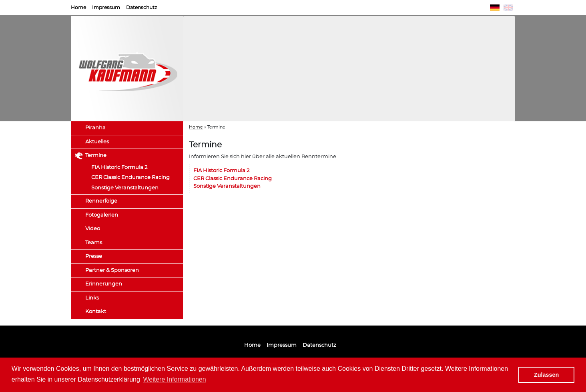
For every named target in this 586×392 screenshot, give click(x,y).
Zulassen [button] (546, 375)
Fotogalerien (102, 215)
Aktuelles (97, 142)
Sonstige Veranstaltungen (125, 188)
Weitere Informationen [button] (175, 379)
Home (78, 8)
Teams (94, 243)
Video (93, 229)
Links (92, 298)
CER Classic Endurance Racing (130, 178)
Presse (94, 256)
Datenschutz (141, 8)
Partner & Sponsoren (112, 270)
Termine (96, 156)
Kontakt (96, 312)
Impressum (106, 8)
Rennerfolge (101, 201)
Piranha (95, 128)
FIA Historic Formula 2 (119, 168)
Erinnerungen (104, 284)
